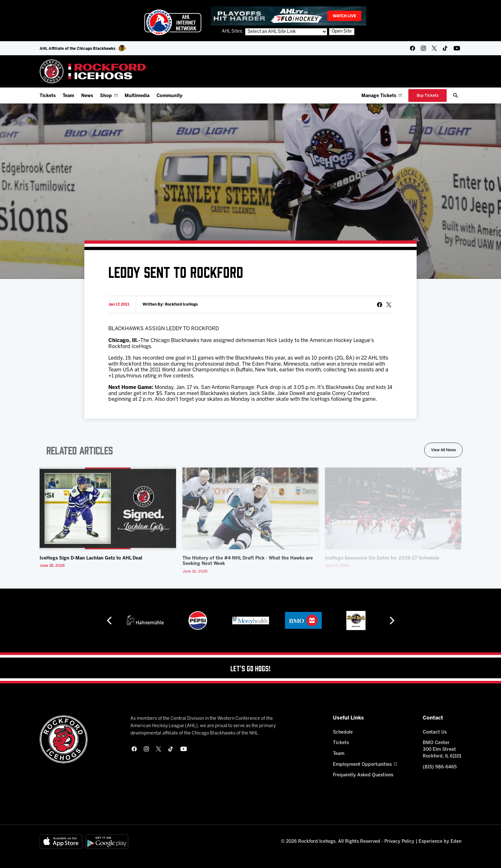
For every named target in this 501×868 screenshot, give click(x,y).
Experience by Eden (440, 842)
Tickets (48, 96)
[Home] (93, 71)
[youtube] (457, 48)
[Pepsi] (198, 621)
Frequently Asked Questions (363, 775)
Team (68, 96)
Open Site (342, 31)
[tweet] (389, 305)
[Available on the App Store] (61, 842)
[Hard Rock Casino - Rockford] (356, 621)
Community (170, 96)
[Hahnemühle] (145, 621)
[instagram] (423, 48)
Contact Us (435, 732)
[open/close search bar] (456, 95)
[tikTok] (445, 48)
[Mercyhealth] (251, 621)
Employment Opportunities (365, 765)
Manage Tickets (382, 96)
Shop (109, 96)
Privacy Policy (399, 842)
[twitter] (434, 48)
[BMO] (303, 621)
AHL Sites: (233, 31)
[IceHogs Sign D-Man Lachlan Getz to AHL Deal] (108, 508)
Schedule (343, 732)
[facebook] (412, 48)
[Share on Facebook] (380, 305)
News (87, 96)
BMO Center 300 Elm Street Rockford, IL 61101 (442, 750)
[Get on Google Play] (107, 842)
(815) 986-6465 (440, 767)
